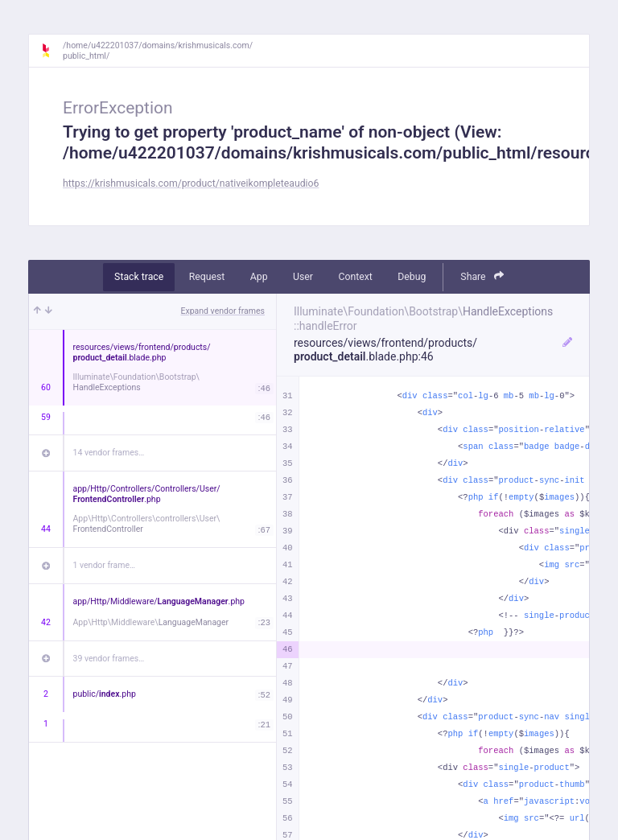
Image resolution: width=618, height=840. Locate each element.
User (303, 277)
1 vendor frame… (104, 565)
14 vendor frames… (109, 453)
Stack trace (139, 277)
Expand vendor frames (223, 311)
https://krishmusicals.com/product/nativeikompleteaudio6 (191, 183)
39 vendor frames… (109, 659)
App (259, 277)
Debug (412, 277)
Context (355, 277)
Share (482, 276)
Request (207, 277)
